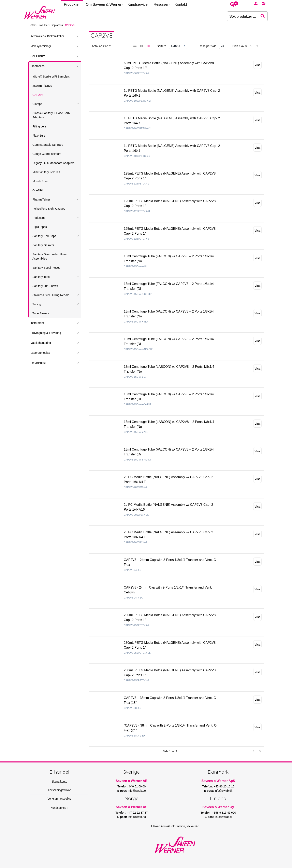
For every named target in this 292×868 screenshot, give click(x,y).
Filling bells (39, 126)
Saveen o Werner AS (132, 807)
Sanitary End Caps (44, 236)
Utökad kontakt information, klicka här (175, 826)
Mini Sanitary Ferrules (46, 172)
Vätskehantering (41, 343)
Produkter (72, 4)
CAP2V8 (38, 95)
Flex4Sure (39, 136)
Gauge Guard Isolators (47, 154)
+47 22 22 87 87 (137, 813)
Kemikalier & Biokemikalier (47, 36)
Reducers (39, 218)
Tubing (37, 304)
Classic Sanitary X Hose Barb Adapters (51, 115)
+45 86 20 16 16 (224, 786)
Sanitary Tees (41, 277)
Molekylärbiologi (41, 46)
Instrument (37, 323)
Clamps (37, 104)
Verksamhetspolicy (59, 799)
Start (33, 25)
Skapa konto (59, 782)
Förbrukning (38, 363)
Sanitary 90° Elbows (45, 286)
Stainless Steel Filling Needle (51, 295)
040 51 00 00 (137, 786)
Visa (257, 65)
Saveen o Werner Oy (218, 807)
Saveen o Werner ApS (218, 781)
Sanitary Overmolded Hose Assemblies (49, 256)
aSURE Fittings (42, 86)
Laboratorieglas (40, 353)
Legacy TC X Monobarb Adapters (53, 163)
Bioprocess (57, 25)
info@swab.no (137, 817)
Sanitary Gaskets (43, 245)
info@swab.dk (223, 791)
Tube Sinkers (41, 313)
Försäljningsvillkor (59, 790)
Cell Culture (38, 56)
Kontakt (181, 4)
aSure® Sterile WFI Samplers (51, 77)
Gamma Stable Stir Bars (48, 145)
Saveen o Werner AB (132, 781)
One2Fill (38, 190)
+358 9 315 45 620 (224, 813)
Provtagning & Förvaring (46, 333)
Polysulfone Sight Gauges (49, 209)
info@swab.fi (223, 817)
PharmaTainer (41, 199)
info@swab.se (137, 791)
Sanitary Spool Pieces (46, 268)
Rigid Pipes (40, 227)
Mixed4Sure (40, 181)
